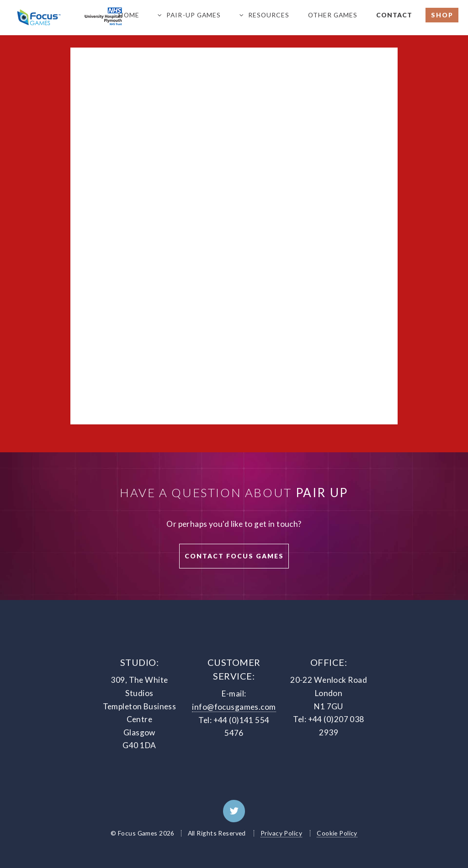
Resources (269, 15)
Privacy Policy (281, 833)
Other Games (333, 15)
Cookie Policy (337, 833)
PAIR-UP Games (194, 15)
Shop (442, 15)
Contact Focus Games (234, 556)
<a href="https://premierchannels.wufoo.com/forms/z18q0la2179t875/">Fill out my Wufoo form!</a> (234, 229)
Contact (394, 15)
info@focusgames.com (234, 707)
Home (129, 15)
